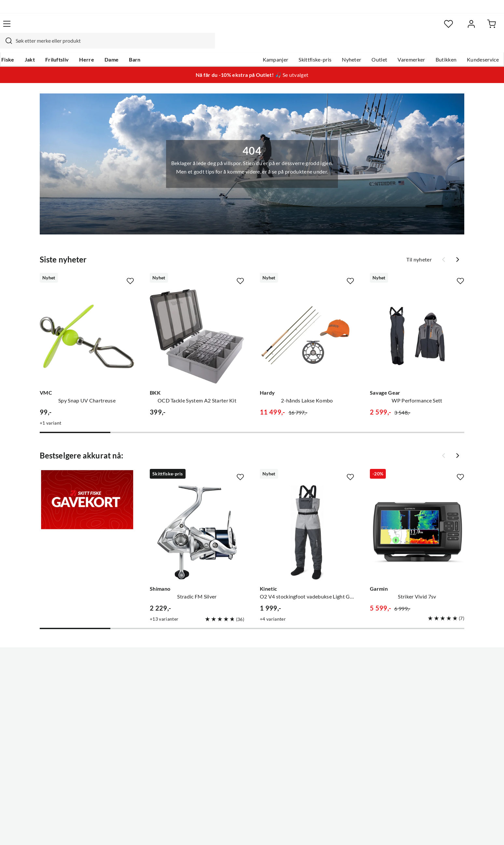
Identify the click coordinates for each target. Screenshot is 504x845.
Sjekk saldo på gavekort (56, 699)
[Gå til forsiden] (60, 28)
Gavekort (133, 678)
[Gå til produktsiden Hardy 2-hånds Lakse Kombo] (307, 324)
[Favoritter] (411, 28)
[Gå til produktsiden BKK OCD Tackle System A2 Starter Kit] (197, 324)
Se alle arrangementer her (245, 699)
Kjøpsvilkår (438, 831)
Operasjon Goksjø (236, 709)
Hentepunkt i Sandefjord (58, 688)
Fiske (36, 46)
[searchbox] (251, 28)
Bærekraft (227, 720)
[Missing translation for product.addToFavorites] (130, 269)
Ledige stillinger (233, 678)
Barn (163, 46)
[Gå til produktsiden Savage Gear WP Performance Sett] (417, 324)
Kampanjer (246, 46)
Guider (37, 678)
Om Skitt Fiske (232, 668)
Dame (140, 46)
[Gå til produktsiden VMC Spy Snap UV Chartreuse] (87, 324)
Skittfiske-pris (286, 46)
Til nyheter (419, 247)
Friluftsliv (85, 46)
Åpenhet (225, 730)
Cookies (466, 831)
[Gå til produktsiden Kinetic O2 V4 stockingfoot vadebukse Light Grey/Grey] (307, 520)
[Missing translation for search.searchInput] (144, 28)
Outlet (350, 46)
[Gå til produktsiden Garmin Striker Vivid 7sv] (417, 520)
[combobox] (245, 28)
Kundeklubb (229, 740)
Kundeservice (454, 46)
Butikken (417, 46)
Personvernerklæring (395, 831)
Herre (115, 46)
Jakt (58, 46)
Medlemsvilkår (232, 751)
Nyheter (322, 46)
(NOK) (43, 831)
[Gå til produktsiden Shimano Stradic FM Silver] (197, 520)
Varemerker (382, 46)
